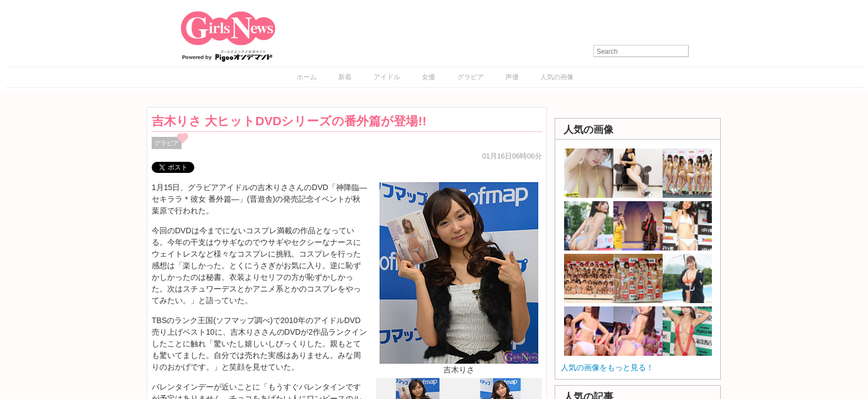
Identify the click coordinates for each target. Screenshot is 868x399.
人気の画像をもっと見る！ (607, 367)
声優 (512, 77)
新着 (345, 77)
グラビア (471, 77)
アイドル (387, 77)
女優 (428, 77)
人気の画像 (557, 77)
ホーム (307, 77)
